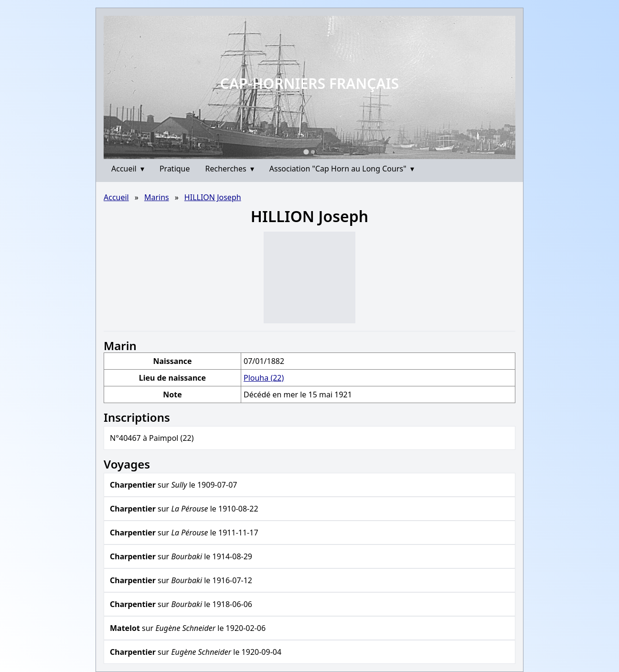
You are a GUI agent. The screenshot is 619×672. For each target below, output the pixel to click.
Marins (157, 197)
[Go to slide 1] (306, 152)
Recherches (230, 169)
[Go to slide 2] (313, 152)
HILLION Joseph (213, 197)
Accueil (128, 169)
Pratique (175, 169)
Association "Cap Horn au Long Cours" (342, 169)
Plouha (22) (264, 378)
